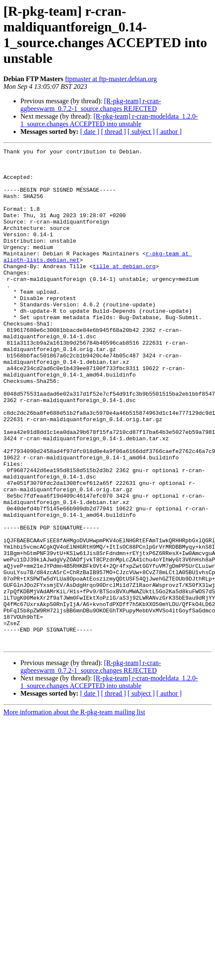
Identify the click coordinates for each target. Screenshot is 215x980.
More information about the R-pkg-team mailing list (74, 811)
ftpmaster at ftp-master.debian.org (111, 79)
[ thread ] (113, 132)
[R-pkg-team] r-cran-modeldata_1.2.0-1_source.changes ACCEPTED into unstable (109, 120)
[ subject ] (141, 132)
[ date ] (90, 132)
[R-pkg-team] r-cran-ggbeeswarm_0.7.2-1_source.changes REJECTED (91, 105)
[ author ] (169, 132)
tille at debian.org (124, 290)
